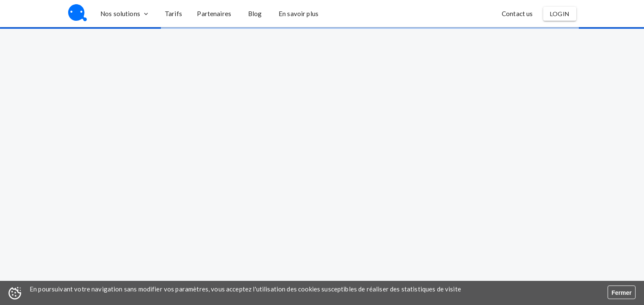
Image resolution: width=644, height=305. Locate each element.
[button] (173, 14)
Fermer (621, 293)
